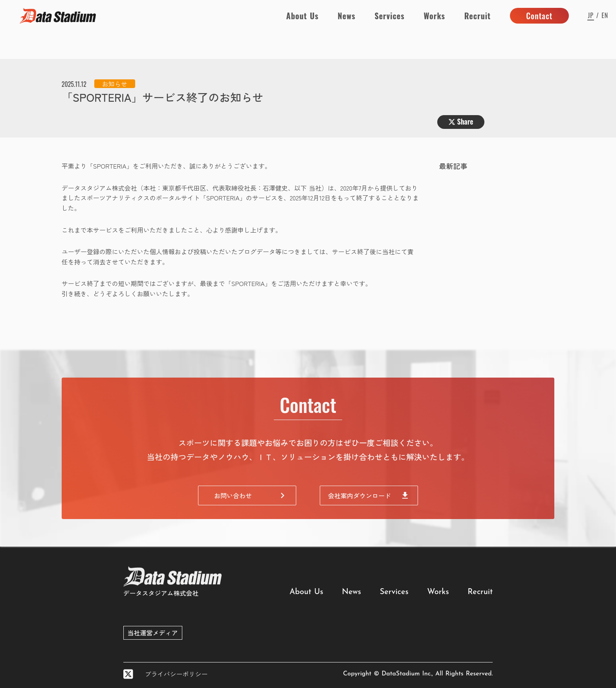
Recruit (478, 16)
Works (434, 16)
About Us (302, 16)
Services (389, 16)
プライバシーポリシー (176, 674)
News (347, 16)
